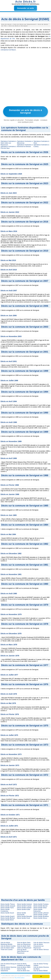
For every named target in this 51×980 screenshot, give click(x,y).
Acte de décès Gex (23, 971)
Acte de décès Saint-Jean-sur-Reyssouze (24, 943)
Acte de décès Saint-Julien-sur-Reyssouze (24, 947)
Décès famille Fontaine (41, 904)
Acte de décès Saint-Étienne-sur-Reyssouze (23, 951)
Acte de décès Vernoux (41, 950)
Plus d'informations (20, 978)
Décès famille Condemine (5, 910)
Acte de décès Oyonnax (8, 967)
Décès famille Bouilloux (41, 916)
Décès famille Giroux (40, 918)
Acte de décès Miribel (41, 971)
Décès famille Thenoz (8, 904)
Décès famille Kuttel (24, 909)
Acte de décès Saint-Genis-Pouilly (24, 968)
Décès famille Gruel (24, 918)
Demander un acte (25, 8)
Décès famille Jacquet (8, 906)
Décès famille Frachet (24, 906)
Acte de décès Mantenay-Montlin (6, 943)
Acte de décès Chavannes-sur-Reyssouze (39, 946)
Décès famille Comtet (41, 915)
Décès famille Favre (7, 908)
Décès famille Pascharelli (21, 914)
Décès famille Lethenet (41, 913)
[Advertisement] (25, 79)
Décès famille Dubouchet (38, 910)
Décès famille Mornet (40, 906)
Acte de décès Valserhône (5, 970)
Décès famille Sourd (7, 913)
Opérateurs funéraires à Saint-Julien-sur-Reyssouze (8, 143)
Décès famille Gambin (24, 908)
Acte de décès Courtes (8, 946)
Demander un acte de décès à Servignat (25, 112)
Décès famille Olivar (40, 908)
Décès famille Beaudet (24, 916)
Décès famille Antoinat (24, 904)
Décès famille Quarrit (8, 916)
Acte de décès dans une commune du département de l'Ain (21, 958)
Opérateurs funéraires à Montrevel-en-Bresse (25, 146)
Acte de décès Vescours (41, 943)
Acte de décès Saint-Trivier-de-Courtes (7, 949)
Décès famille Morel (7, 920)
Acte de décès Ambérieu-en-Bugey (24, 965)
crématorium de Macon (8, 50)
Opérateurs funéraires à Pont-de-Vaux (8, 147)
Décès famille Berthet (8, 918)
